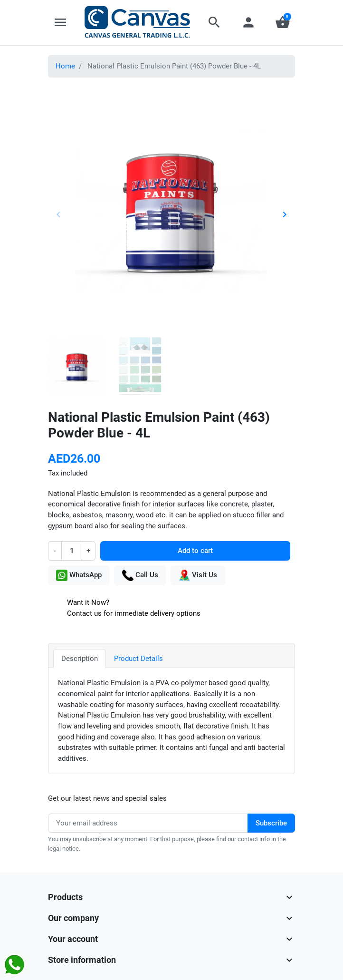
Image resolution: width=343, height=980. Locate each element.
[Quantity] (72, 551)
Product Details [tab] (138, 659)
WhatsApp (79, 575)
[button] (214, 22)
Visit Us (198, 575)
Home (65, 66)
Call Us (140, 575)
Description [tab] (80, 659)
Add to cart (195, 551)
